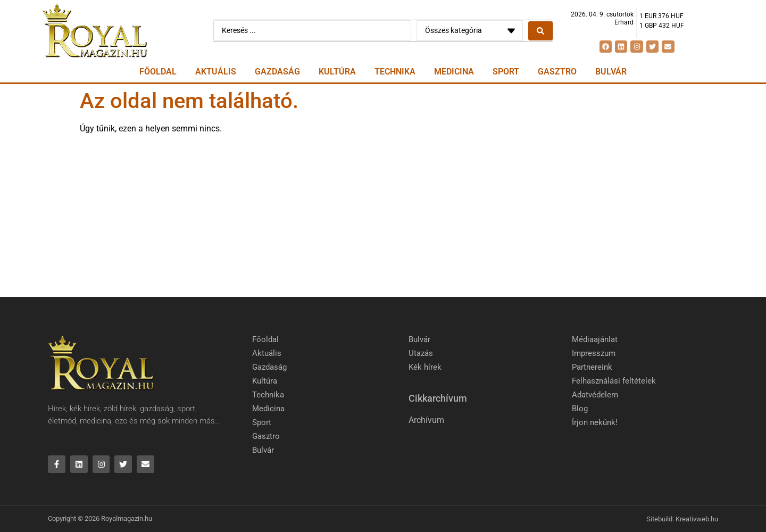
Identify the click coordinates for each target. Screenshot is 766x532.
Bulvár (611, 72)
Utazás (421, 353)
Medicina (454, 72)
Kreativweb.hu (697, 519)
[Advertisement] (383, 217)
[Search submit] (540, 31)
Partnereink (592, 367)
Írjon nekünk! (595, 422)
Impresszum (594, 353)
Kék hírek (425, 367)
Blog (580, 409)
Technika (395, 72)
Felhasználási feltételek (614, 381)
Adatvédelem (595, 395)
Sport (506, 72)
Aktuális (216, 72)
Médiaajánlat (595, 339)
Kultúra (337, 72)
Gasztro (557, 72)
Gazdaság (277, 72)
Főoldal (158, 72)
